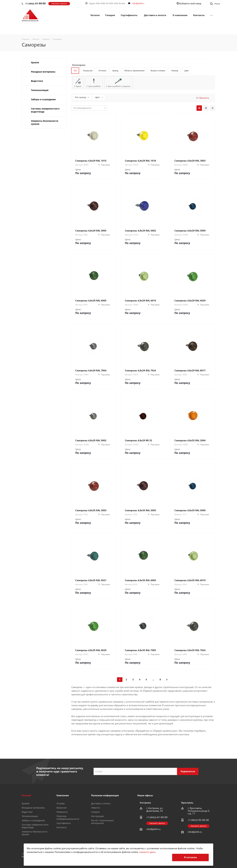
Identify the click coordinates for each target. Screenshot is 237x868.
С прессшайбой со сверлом (118, 86)
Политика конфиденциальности (68, 818)
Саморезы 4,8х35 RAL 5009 (190, 510)
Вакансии (62, 808)
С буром (78, 86)
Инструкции (97, 816)
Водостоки (37, 81)
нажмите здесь (147, 852)
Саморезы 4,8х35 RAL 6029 (91, 650)
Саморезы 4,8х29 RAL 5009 (190, 231)
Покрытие (88, 71)
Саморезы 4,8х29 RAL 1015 (91, 161)
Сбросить (204, 98)
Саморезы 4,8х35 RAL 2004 (190, 440)
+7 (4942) (35, 3)
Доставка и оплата (155, 15)
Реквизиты (62, 812)
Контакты (199, 15)
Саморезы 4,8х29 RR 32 (138, 440)
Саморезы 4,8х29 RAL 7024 (140, 370)
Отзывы (61, 803)
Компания (63, 795)
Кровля (35, 62)
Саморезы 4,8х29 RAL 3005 (91, 231)
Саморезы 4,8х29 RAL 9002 (91, 440)
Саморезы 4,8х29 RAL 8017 (190, 370)
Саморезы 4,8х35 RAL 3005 (140, 510)
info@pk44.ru (138, 3)
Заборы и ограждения (43, 99)
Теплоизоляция (40, 90)
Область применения (134, 71)
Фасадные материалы (43, 72)
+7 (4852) (198, 820)
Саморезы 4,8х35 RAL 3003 (91, 510)
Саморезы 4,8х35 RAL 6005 (140, 580)
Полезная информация (105, 795)
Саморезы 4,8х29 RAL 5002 (140, 231)
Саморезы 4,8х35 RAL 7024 (190, 650)
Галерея (110, 15)
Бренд (115, 71)
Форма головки (158, 71)
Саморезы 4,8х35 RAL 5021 (91, 580)
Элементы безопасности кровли (45, 122)
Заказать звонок (59, 3)
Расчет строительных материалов (102, 822)
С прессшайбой (94, 86)
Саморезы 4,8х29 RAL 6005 (91, 300)
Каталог (95, 15)
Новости (95, 808)
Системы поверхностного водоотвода (45, 110)
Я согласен (190, 857)
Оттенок (102, 71)
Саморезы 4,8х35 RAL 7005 (140, 650)
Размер (175, 71)
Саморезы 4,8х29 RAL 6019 (140, 300)
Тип (75, 71)
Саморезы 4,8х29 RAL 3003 (190, 161)
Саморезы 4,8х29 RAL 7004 (91, 370)
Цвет (187, 71)
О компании (180, 15)
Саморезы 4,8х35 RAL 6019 (190, 580)
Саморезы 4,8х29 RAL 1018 (140, 161)
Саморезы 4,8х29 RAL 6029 (190, 300)
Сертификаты (129, 15)
